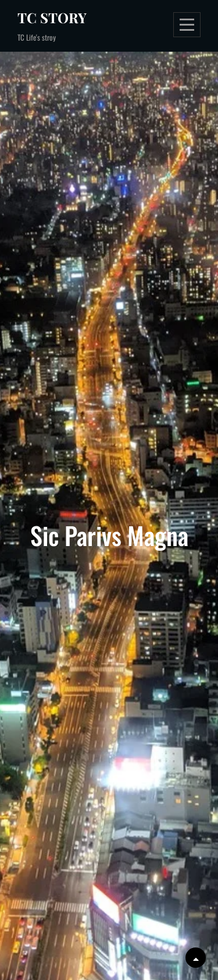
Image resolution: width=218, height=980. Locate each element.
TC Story (52, 17)
